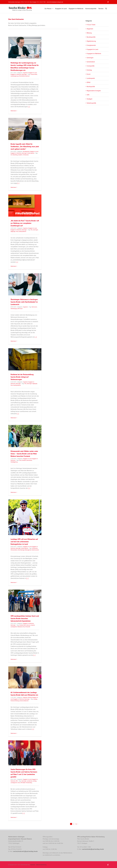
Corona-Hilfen (34, 74)
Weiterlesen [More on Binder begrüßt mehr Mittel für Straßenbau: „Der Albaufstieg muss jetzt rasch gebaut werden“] (13, 187)
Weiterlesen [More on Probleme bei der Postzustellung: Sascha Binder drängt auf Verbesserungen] (13, 418)
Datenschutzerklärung (41, 865)
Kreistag (89, 70)
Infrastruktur (26, 155)
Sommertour (29, 460)
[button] (106, 8)
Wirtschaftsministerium (24, 76)
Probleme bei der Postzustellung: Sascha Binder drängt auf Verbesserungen (22, 377)
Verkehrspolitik (31, 153)
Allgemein (25, 73)
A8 (11, 155)
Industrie (33, 625)
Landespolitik (14, 627)
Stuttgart (89, 99)
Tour (24, 627)
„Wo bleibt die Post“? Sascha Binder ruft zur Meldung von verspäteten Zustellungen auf (25, 223)
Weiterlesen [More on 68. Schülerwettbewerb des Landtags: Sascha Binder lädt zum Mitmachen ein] (13, 733)
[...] (29, 107)
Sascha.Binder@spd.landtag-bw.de (55, 2)
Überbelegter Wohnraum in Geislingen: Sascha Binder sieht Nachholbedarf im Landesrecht (24, 302)
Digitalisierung (91, 41)
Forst (20, 460)
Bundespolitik (26, 151)
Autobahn (20, 155)
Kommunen (34, 307)
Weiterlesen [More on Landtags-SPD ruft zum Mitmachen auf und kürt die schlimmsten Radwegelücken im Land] (13, 582)
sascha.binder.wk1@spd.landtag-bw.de (25, 851)
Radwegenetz (28, 550)
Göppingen (13, 231)
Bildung (30, 697)
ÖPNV (89, 82)
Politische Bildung (15, 701)
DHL (32, 230)
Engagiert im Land (33, 73)
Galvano (28, 625)
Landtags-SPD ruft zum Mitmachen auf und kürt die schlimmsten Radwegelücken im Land (24, 542)
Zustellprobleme (22, 231)
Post (17, 231)
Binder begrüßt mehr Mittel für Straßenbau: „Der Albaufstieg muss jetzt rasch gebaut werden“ (25, 146)
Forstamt (24, 460)
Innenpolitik (91, 66)
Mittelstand (20, 627)
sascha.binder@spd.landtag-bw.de (93, 849)
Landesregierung (14, 76)
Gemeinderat (91, 62)
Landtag (35, 699)
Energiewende (91, 45)
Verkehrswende (35, 550)
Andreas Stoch (23, 625)
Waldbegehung (14, 462)
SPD (17, 781)
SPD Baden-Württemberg (26, 783)
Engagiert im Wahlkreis (16, 74)
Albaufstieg (15, 155)
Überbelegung (14, 309)
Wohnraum (20, 309)
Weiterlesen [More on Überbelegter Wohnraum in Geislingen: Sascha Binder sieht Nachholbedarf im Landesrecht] (13, 341)
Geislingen (24, 74)
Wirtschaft (28, 627)
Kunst (89, 74)
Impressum (33, 865)
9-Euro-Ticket (91, 25)
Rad (19, 550)
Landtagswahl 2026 (15, 783)
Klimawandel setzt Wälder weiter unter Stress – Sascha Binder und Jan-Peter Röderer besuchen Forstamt (24, 454)
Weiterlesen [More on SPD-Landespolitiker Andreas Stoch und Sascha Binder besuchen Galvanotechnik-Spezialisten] (13, 659)
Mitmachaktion (14, 550)
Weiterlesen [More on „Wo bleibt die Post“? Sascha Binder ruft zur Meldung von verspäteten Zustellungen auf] (13, 266)
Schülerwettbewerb (24, 701)
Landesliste (30, 781)
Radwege (22, 550)
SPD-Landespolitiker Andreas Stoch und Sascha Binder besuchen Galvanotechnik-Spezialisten (25, 618)
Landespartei (91, 78)
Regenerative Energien (94, 91)
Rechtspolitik (91, 86)
